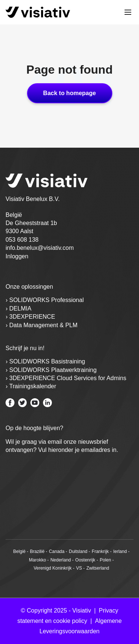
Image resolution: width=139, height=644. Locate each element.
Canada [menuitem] (57, 551)
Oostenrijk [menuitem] (85, 560)
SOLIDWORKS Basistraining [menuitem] (47, 361)
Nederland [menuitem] (61, 560)
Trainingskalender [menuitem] (33, 386)
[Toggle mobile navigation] (128, 12)
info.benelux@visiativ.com (40, 248)
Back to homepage (69, 93)
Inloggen (17, 256)
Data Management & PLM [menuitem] (43, 325)
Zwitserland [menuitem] (98, 568)
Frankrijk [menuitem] (100, 551)
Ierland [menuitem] (120, 551)
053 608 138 (22, 240)
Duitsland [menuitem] (78, 551)
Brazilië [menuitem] (37, 551)
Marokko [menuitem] (37, 560)
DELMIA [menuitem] (20, 308)
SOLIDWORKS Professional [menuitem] (47, 300)
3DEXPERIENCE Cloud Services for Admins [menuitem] (68, 378)
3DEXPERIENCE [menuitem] (32, 317)
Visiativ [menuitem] (82, 611)
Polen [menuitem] (105, 560)
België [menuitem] (19, 551)
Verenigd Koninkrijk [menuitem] (53, 568)
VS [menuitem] (79, 568)
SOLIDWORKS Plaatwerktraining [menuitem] (53, 370)
